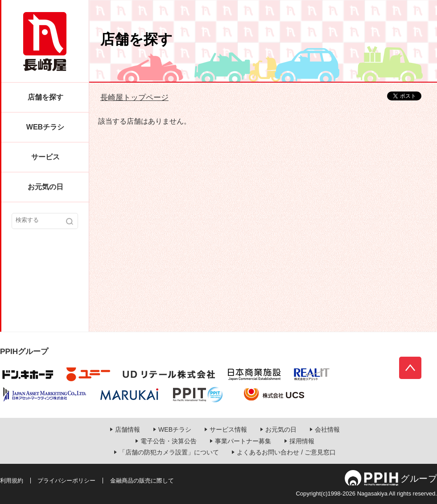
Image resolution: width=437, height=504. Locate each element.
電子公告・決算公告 (169, 441)
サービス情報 (228, 429)
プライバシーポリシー (66, 481)
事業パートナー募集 (243, 441)
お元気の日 (45, 187)
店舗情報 (128, 429)
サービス (45, 157)
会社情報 (327, 429)
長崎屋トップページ (134, 97)
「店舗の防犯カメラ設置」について (169, 452)
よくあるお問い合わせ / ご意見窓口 (286, 452)
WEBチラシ (45, 127)
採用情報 (302, 441)
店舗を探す (45, 97)
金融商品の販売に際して (142, 481)
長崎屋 (45, 42)
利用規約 (12, 481)
